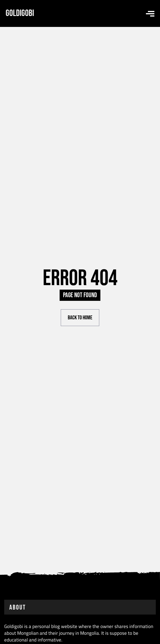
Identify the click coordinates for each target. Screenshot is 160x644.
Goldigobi (20, 13)
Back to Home (80, 318)
